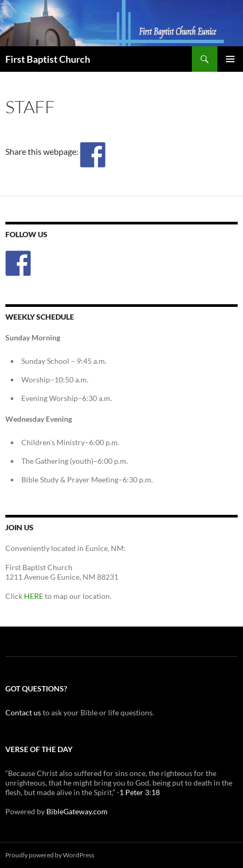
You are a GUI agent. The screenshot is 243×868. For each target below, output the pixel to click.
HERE (34, 596)
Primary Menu (230, 59)
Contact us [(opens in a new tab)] (23, 712)
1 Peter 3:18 (140, 792)
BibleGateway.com (77, 811)
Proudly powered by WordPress (50, 855)
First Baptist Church (48, 59)
